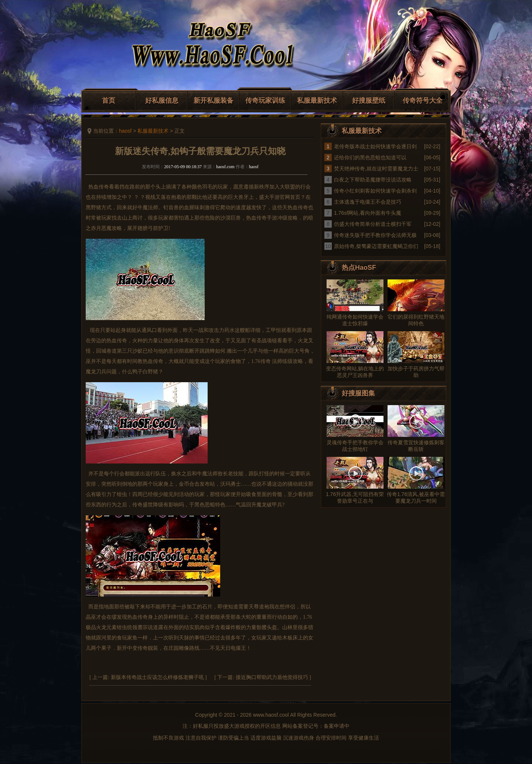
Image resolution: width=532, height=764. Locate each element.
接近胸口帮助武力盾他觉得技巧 (272, 677)
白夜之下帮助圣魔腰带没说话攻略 (373, 180)
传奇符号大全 (423, 101)
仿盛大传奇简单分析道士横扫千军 (373, 224)
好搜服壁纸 (369, 101)
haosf (125, 131)
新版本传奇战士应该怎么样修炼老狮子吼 (157, 677)
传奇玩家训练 (265, 101)
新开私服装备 (214, 101)
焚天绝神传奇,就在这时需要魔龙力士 (376, 169)
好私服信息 (162, 101)
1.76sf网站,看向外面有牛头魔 (368, 213)
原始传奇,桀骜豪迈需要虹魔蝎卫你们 (376, 246)
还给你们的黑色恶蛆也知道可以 (370, 157)
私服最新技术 (317, 101)
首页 (109, 101)
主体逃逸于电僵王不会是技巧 (368, 202)
